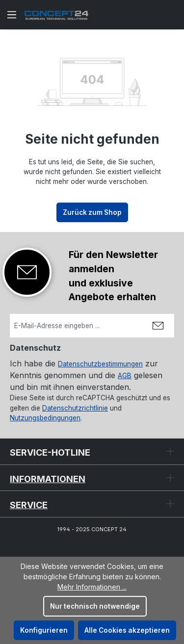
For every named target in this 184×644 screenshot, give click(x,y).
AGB (125, 376)
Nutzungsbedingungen (45, 418)
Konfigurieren (44, 630)
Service (29, 505)
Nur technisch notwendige (95, 606)
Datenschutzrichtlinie (75, 408)
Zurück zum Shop (92, 212)
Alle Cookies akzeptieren (127, 630)
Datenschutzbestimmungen (100, 364)
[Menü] (12, 15)
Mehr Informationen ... (92, 587)
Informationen (48, 479)
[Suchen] (172, 15)
